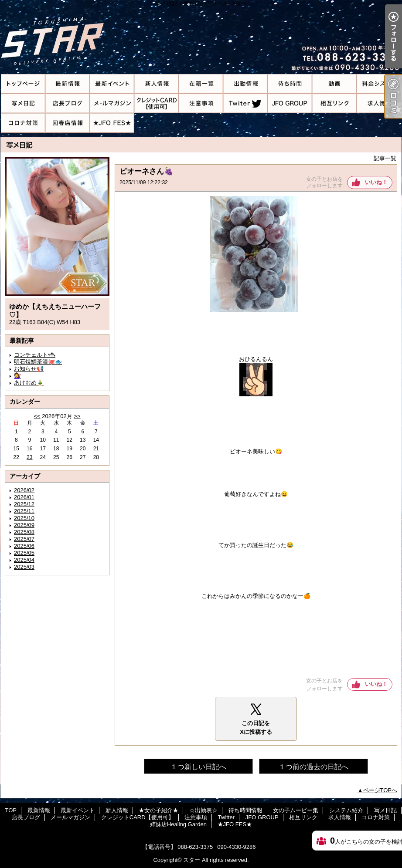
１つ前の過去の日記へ (313, 767)
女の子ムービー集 (334, 84)
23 (29, 457)
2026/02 (24, 490)
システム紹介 (379, 84)
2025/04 (24, 560)
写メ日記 (23, 103)
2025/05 (24, 553)
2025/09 (24, 525)
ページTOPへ (380, 790)
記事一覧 (385, 158)
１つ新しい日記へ (198, 767)
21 (96, 449)
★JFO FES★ (112, 123)
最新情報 (68, 84)
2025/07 (24, 539)
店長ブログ (68, 103)
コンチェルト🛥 (35, 355)
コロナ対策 (23, 123)
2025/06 (24, 546)
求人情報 (379, 103)
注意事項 (201, 103)
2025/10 (24, 518)
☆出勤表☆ (245, 84)
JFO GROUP (290, 103)
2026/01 (24, 497)
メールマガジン (112, 103)
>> (77, 416)
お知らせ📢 (29, 369)
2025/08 (24, 532)
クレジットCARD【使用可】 (157, 103)
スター (192, 860)
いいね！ (376, 182)
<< (37, 416)
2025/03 (24, 567)
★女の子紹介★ (201, 84)
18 (56, 449)
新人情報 (157, 84)
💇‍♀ (17, 376)
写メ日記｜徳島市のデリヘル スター (201, 37)
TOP (23, 84)
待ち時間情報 (290, 84)
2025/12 (24, 504)
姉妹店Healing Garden (68, 123)
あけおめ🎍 (29, 383)
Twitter (245, 103)
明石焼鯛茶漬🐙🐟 (38, 362)
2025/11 (24, 511)
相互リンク (334, 103)
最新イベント (112, 84)
